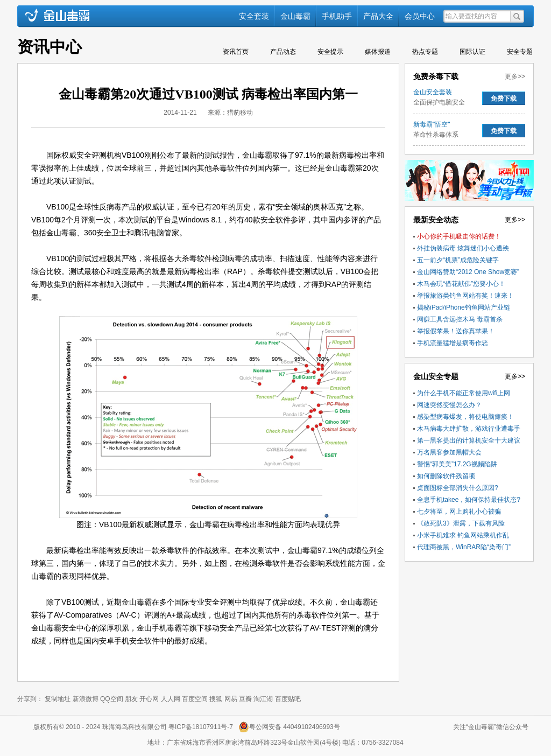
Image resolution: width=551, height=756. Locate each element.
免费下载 (504, 99)
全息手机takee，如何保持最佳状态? (469, 500)
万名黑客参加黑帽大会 (449, 452)
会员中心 (420, 16)
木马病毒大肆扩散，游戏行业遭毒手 (469, 429)
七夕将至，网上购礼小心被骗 (459, 512)
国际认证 (472, 52)
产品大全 (378, 16)
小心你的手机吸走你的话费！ (459, 236)
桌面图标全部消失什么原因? (458, 488)
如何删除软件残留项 (446, 476)
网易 (231, 699)
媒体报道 (378, 52)
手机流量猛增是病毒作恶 (453, 343)
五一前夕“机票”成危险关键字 (458, 260)
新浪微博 (86, 699)
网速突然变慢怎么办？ (449, 405)
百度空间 (195, 699)
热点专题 (425, 52)
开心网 (149, 699)
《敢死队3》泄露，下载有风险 (461, 523)
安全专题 (520, 52)
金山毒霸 (295, 16)
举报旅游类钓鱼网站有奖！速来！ (465, 296)
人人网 (171, 699)
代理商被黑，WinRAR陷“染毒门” (464, 547)
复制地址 (58, 699)
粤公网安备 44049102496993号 (295, 727)
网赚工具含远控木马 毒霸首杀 (460, 319)
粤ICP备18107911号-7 (203, 727)
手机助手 (337, 16)
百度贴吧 (288, 699)
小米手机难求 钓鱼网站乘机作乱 (463, 535)
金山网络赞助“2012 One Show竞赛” (468, 272)
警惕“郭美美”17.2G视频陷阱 (457, 464)
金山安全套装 (433, 92)
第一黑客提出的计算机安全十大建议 (469, 440)
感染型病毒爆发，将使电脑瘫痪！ (465, 417)
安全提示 (330, 52)
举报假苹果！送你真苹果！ (456, 331)
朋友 (131, 699)
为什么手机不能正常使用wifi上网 (464, 393)
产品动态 (283, 52)
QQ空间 (112, 699)
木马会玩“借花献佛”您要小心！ (461, 284)
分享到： (30, 699)
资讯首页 (236, 52)
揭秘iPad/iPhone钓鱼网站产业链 (464, 307)
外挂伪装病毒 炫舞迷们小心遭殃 (463, 248)
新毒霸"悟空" (432, 124)
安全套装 (254, 16)
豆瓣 (245, 699)
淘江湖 (263, 699)
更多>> (515, 76)
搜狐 (216, 699)
